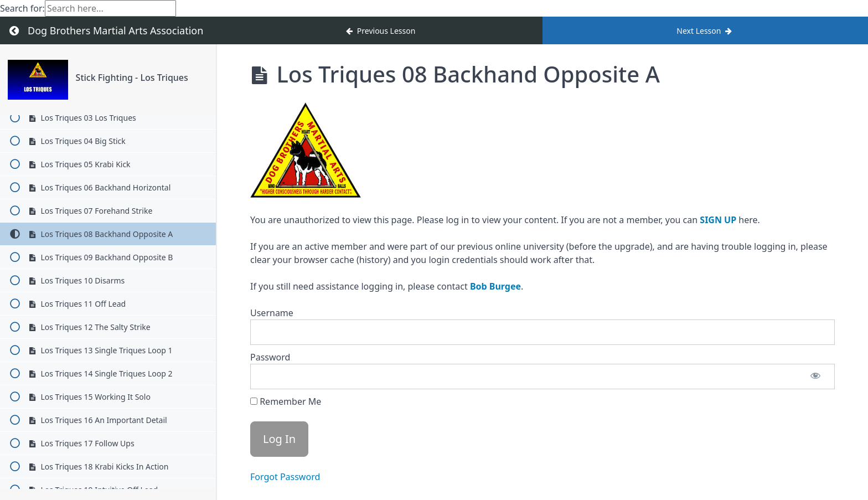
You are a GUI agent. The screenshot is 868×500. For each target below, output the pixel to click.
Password (270, 357)
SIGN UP (718, 220)
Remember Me (286, 401)
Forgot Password (285, 477)
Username (272, 313)
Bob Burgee (495, 286)
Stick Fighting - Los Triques (132, 78)
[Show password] (815, 377)
